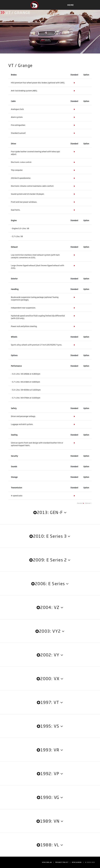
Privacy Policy (62, 862)
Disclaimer (77, 862)
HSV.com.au (47, 862)
